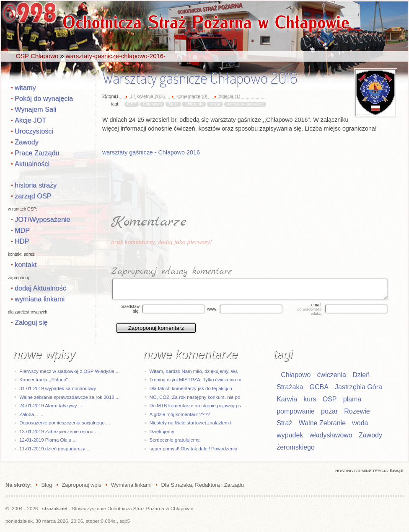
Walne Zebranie (322, 423)
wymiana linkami (40, 299)
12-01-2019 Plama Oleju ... (48, 440)
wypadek (290, 435)
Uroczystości (34, 131)
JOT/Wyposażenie (43, 219)
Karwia (287, 399)
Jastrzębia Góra (359, 387)
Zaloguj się (31, 322)
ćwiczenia (194, 104)
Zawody (27, 142)
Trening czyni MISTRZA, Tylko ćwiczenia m (195, 380)
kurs (310, 399)
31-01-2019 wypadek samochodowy (58, 388)
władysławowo (331, 435)
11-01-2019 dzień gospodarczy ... (55, 449)
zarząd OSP (33, 196)
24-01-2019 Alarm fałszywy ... (51, 406)
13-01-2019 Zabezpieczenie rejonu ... (59, 432)
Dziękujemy (162, 432)
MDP (22, 230)
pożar (215, 104)
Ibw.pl (397, 470)
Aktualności (32, 164)
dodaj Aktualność (40, 288)
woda (360, 423)
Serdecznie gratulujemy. (175, 440)
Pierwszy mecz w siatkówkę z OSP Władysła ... (69, 371)
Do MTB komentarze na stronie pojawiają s (195, 406)
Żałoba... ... (31, 414)
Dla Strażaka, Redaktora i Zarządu (203, 485)
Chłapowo (152, 104)
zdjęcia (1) (230, 96)
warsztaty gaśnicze (245, 104)
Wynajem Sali (35, 109)
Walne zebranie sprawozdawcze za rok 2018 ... (69, 397)
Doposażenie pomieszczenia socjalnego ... (65, 423)
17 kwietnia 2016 (148, 96)
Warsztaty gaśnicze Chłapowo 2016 (200, 78)
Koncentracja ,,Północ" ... (46, 380)
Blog (47, 485)
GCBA (319, 387)
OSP (132, 104)
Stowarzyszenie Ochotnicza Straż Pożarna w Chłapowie (132, 508)
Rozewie (357, 411)
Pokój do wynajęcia (44, 98)
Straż (173, 104)
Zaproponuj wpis (81, 485)
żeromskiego (296, 447)
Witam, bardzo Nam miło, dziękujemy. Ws (194, 371)
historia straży (36, 185)
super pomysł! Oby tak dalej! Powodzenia (194, 449)
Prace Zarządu (37, 153)
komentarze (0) (192, 96)
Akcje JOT (30, 120)
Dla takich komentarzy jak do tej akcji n (191, 388)
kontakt (26, 265)
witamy (25, 87)
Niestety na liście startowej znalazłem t (191, 423)
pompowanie (296, 411)
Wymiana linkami (131, 485)
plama (352, 399)
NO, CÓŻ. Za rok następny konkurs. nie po (195, 397)
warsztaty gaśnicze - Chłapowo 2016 (151, 152)
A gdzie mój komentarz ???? (180, 414)
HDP (22, 241)
